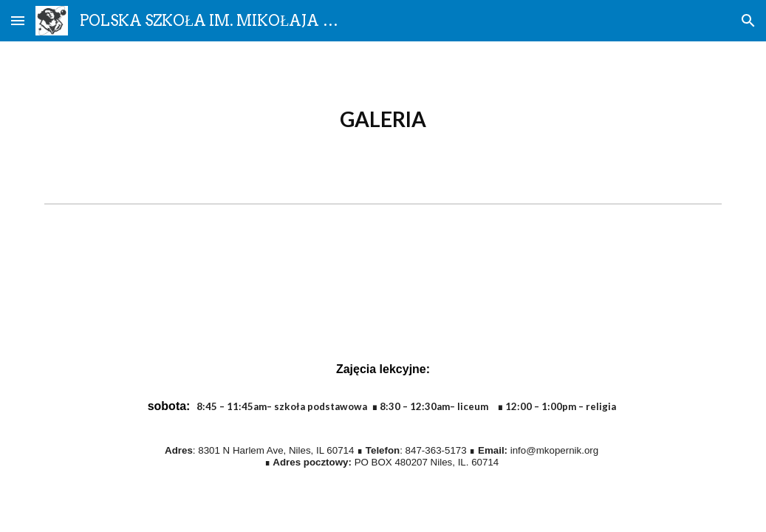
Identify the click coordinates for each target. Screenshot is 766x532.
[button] (18, 20)
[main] (383, 119)
